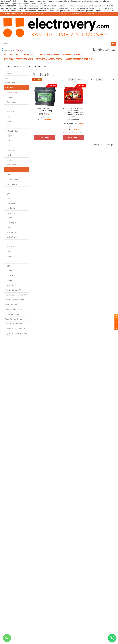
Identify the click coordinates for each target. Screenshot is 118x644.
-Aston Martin (11, 237)
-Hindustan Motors (13, 179)
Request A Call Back (116, 322)
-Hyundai (9, 97)
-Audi (8, 121)
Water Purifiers (11, 54)
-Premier (9, 276)
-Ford (8, 155)
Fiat (29, 66)
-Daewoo (9, 242)
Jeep (7, 78)
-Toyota (9, 117)
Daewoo (8, 73)
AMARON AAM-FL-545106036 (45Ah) (45, 110)
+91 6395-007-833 (36, 14)
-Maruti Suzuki (11, 92)
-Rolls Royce (11, 223)
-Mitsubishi (10, 203)
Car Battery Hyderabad (14, 324)
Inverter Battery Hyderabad (15, 329)
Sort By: (72, 79)
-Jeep (8, 194)
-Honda (9, 107)
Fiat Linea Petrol (40, 66)
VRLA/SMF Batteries (13, 314)
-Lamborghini (11, 208)
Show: (100, 79)
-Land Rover (11, 213)
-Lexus (8, 252)
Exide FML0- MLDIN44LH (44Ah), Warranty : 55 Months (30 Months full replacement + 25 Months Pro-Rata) (73, 113)
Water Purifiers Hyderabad (15, 319)
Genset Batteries (11, 305)
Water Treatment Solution (80, 59)
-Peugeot (9, 280)
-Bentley (9, 271)
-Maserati (9, 256)
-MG (8, 198)
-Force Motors (11, 184)
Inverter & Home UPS (73, 54)
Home (8, 66)
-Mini (8, 261)
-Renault (9, 141)
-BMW (8, 126)
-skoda (9, 160)
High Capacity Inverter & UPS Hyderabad (16, 335)
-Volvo (8, 174)
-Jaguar (9, 136)
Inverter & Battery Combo (49, 59)
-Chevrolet (10, 112)
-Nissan (9, 145)
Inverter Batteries (49, 54)
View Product (45, 137)
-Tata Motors (11, 102)
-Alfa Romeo (11, 232)
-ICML (8, 266)
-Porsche (9, 218)
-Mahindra (10, 150)
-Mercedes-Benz (12, 131)
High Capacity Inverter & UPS (18, 59)
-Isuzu (8, 227)
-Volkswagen (11, 165)
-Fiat (8, 170)
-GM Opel (10, 247)
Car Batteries (30, 54)
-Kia (8, 189)
